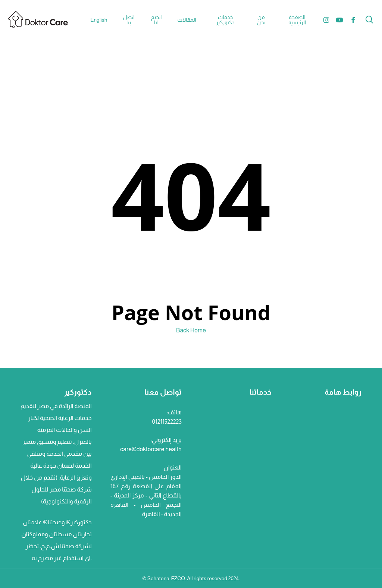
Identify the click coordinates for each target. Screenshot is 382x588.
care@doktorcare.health (151, 449)
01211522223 (167, 422)
